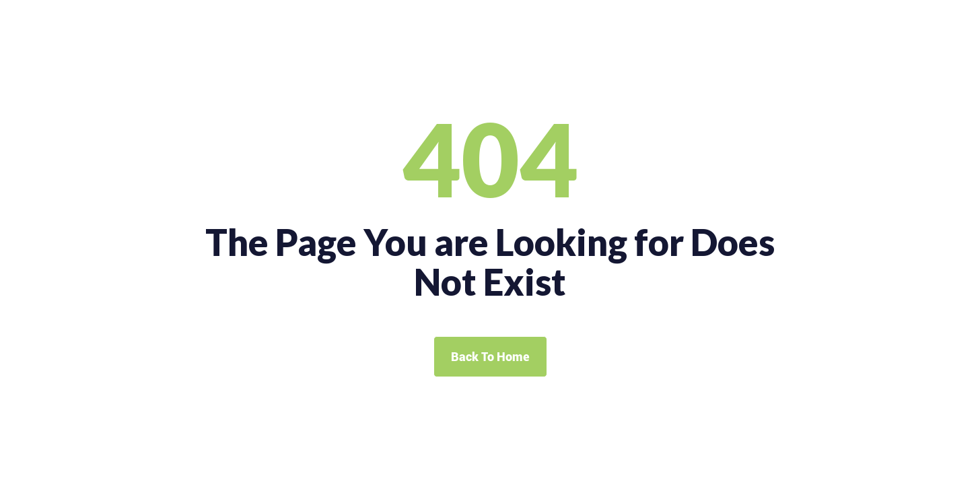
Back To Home (490, 357)
